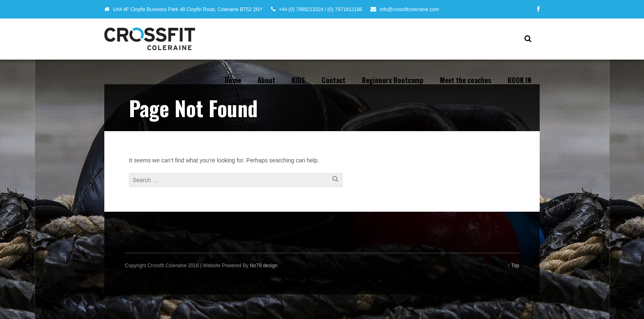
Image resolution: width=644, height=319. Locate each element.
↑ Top (513, 266)
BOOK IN (520, 80)
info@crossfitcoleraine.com (409, 9)
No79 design (263, 266)
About (266, 80)
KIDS (298, 80)
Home (233, 80)
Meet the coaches (466, 80)
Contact (333, 80)
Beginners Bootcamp (393, 80)
